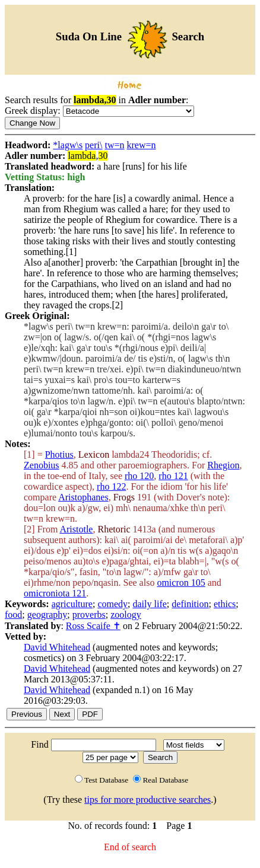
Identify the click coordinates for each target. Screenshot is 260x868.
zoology (126, 615)
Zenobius (42, 465)
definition (190, 604)
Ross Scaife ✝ (93, 626)
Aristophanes (83, 497)
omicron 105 (181, 583)
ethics (225, 604)
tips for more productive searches (148, 800)
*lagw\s (68, 145)
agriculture (72, 604)
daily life (150, 604)
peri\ (93, 145)
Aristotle (76, 529)
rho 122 (111, 486)
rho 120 (139, 476)
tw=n (114, 145)
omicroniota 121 (55, 593)
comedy (112, 604)
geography (47, 615)
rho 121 (173, 476)
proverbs (89, 615)
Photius (59, 454)
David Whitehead (57, 647)
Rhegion (223, 465)
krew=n (141, 145)
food (13, 615)
